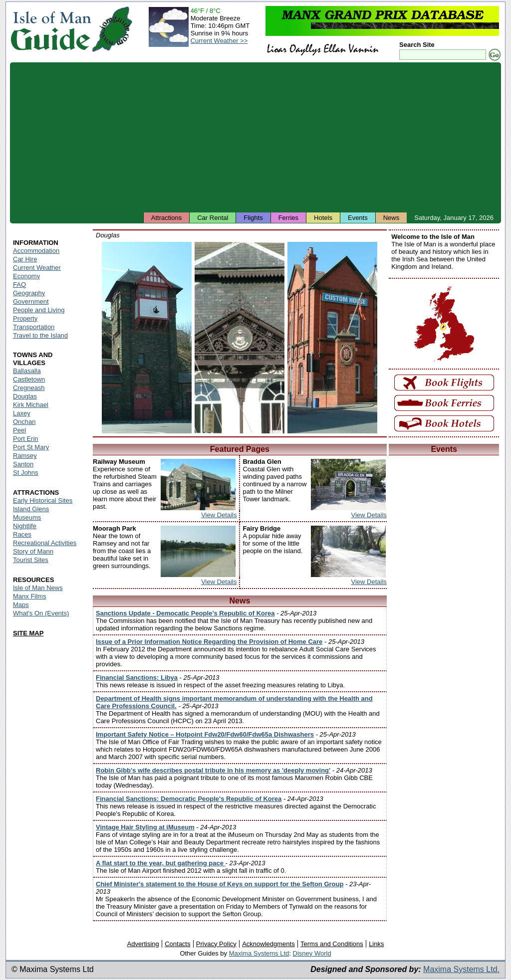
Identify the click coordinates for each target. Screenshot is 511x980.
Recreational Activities (45, 543)
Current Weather (37, 268)
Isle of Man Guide (51, 29)
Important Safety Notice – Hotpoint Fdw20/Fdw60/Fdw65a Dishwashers (205, 734)
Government (31, 301)
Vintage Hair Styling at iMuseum (145, 827)
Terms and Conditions (332, 944)
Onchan (24, 422)
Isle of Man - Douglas (147, 338)
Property (25, 318)
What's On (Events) (41, 613)
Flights (253, 218)
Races (22, 534)
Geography (29, 293)
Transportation (34, 327)
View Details (219, 515)
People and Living (39, 310)
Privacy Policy (216, 944)
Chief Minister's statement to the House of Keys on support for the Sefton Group (220, 884)
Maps (21, 605)
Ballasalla (27, 371)
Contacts (177, 944)
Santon (23, 464)
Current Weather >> (219, 41)
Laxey (22, 413)
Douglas (25, 396)
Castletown (29, 379)
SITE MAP (28, 633)
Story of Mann (33, 551)
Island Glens (31, 509)
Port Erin (26, 439)
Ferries (288, 218)
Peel (19, 430)
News (391, 218)
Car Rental (213, 218)
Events (358, 218)
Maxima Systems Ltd (259, 953)
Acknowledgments (268, 944)
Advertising (143, 944)
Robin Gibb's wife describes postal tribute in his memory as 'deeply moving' (213, 770)
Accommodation (36, 251)
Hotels (323, 218)
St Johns (26, 473)
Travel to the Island (40, 335)
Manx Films (29, 596)
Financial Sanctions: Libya (137, 678)
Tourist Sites (31, 560)
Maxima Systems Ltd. (461, 969)
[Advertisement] (255, 137)
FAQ (19, 285)
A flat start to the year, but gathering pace (161, 863)
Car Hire (25, 259)
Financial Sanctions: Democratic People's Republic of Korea (189, 799)
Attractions (166, 218)
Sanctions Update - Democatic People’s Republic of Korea (185, 613)
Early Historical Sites (43, 500)
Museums (27, 517)
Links (376, 944)
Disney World (312, 953)
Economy (26, 276)
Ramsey (25, 456)
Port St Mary (31, 447)
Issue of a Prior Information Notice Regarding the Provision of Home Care (209, 642)
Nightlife (25, 526)
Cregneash (29, 388)
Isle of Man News (38, 588)
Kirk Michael (31, 405)
